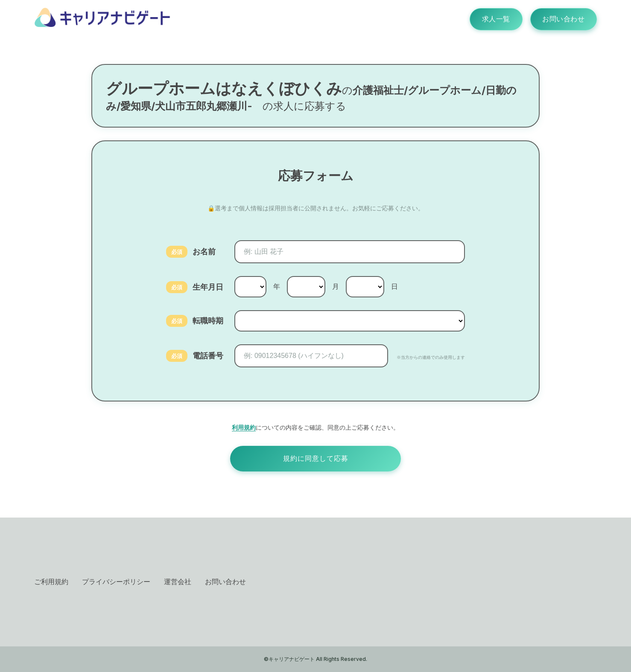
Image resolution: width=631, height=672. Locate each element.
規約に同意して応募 (316, 458)
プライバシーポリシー (116, 582)
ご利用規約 (51, 582)
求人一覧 (494, 19)
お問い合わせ (563, 19)
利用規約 (244, 427)
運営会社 (178, 582)
